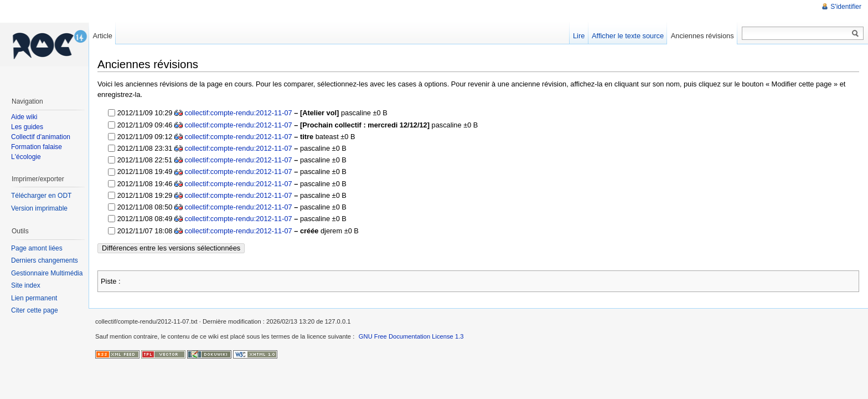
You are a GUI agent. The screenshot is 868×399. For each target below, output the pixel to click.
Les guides (27, 127)
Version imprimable (39, 208)
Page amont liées (37, 248)
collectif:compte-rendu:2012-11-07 (239, 113)
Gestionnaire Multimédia (47, 273)
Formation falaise (37, 147)
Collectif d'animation (41, 137)
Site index (26, 285)
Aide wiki (24, 117)
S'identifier (846, 7)
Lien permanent (34, 298)
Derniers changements (45, 260)
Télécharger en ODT (41, 196)
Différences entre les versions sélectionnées (171, 248)
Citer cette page (35, 310)
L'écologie (26, 157)
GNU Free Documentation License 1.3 (411, 336)
